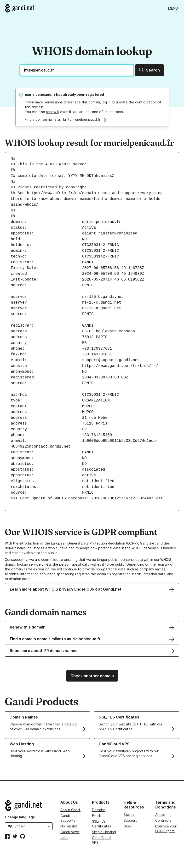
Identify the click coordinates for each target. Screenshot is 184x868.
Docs (128, 826)
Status (129, 815)
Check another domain (92, 676)
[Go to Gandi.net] (20, 8)
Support (130, 820)
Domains (99, 810)
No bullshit (69, 826)
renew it (53, 112)
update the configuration (136, 102)
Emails (97, 816)
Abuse (160, 815)
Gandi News (70, 832)
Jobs (64, 838)
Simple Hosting (104, 832)
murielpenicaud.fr (40, 94)
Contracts (163, 820)
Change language (20, 817)
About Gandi (70, 810)
